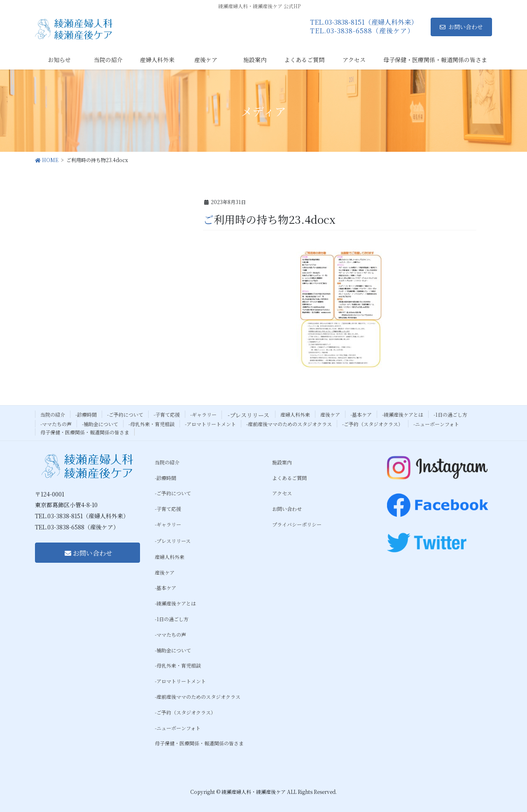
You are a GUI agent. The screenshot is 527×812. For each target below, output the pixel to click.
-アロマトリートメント (210, 424)
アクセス (282, 493)
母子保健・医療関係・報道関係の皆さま (85, 432)
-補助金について (100, 424)
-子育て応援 (167, 414)
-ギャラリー (203, 414)
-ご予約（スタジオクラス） (373, 424)
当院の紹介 (53, 414)
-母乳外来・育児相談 (152, 424)
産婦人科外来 (295, 414)
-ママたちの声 (56, 424)
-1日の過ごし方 (450, 414)
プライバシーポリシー (297, 524)
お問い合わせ (461, 27)
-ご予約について (125, 414)
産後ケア (330, 414)
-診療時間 (86, 414)
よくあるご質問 (289, 478)
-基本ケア (361, 414)
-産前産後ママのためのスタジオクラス (289, 424)
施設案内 (282, 462)
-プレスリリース (248, 415)
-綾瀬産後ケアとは (403, 414)
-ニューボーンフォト (436, 424)
